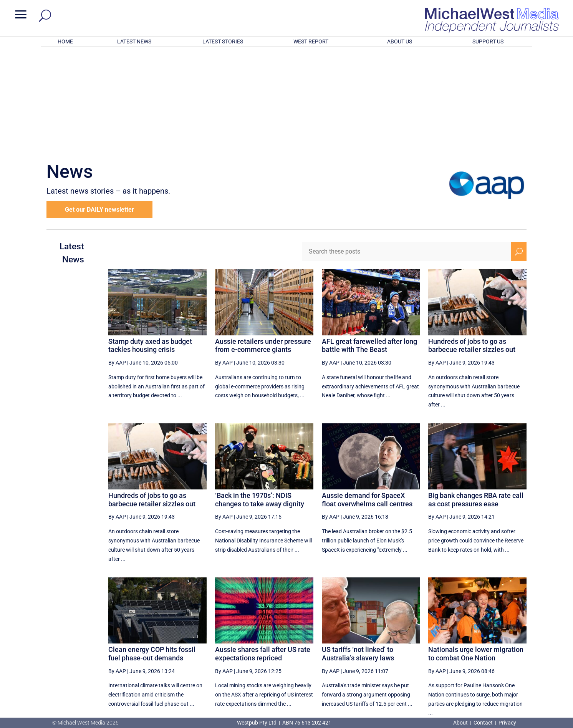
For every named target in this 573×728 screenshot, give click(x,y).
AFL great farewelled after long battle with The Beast (369, 245)
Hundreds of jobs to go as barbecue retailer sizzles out (472, 245)
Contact (483, 723)
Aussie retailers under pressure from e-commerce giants (263, 245)
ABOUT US (400, 41)
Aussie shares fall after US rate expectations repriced (263, 553)
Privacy (507, 723)
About (461, 723)
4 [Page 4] (485, 646)
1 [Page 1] (436, 646)
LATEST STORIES (223, 41)
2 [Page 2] (452, 646)
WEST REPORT (311, 41)
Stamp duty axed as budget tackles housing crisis (150, 245)
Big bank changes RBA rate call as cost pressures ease (476, 399)
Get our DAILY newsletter (99, 109)
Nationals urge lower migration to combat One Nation (476, 553)
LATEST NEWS (134, 41)
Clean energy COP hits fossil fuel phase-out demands (152, 553)
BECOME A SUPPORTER (533, 675)
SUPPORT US (488, 41)
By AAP (117, 262)
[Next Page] (501, 646)
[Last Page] (518, 646)
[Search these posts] (407, 151)
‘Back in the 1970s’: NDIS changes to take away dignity (260, 399)
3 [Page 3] (469, 646)
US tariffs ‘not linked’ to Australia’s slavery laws (358, 553)
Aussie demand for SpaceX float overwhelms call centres (367, 399)
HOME (65, 41)
